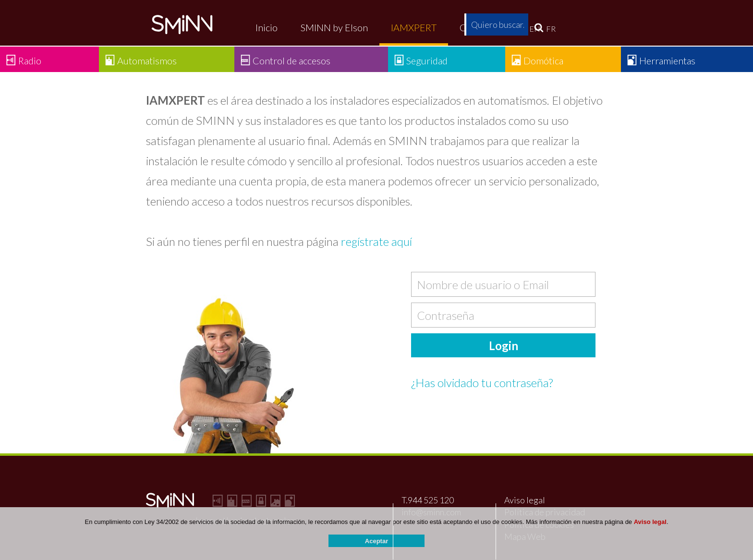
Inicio (267, 27)
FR (551, 29)
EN (535, 29)
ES (519, 29)
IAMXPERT (414, 27)
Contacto (479, 27)
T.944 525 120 (428, 500)
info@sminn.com (431, 512)
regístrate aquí (376, 241)
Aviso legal (525, 500)
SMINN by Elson (334, 27)
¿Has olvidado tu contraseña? (482, 383)
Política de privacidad (545, 512)
